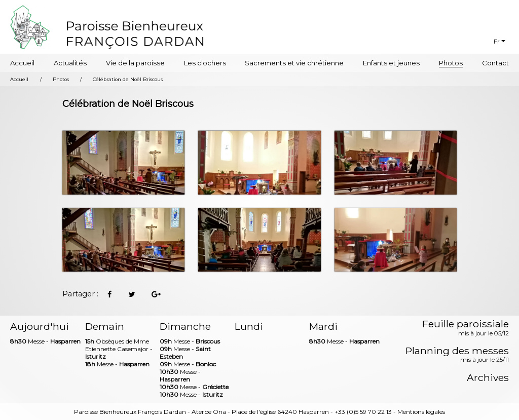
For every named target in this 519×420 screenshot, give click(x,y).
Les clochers (205, 63)
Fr (497, 41)
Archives (488, 378)
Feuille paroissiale (466, 328)
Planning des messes (457, 355)
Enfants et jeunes (391, 63)
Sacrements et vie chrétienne (294, 63)
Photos (451, 63)
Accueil (22, 63)
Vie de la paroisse (135, 63)
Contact (495, 63)
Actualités (70, 63)
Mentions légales (421, 412)
